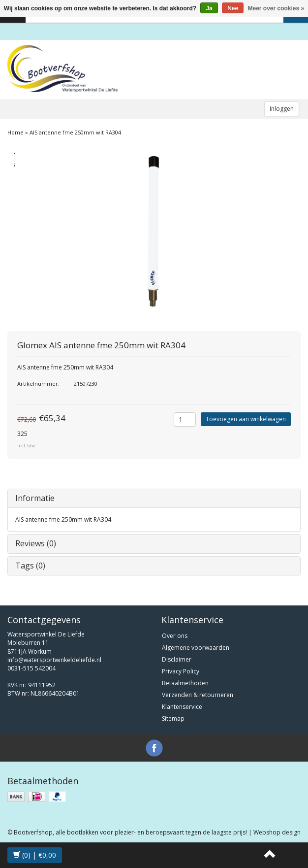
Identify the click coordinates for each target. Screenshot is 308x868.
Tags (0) (30, 566)
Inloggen (282, 109)
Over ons (175, 636)
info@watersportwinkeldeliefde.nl (54, 660)
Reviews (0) (36, 543)
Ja (209, 8)
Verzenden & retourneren (198, 695)
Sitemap (173, 718)
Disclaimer (177, 659)
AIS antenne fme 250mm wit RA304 (75, 132)
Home (15, 132)
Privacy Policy (181, 671)
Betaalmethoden (185, 683)
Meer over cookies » (276, 8)
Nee (233, 8)
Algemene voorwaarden (196, 648)
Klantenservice (182, 707)
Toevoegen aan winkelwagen (246, 419)
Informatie (35, 498)
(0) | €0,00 (35, 855)
